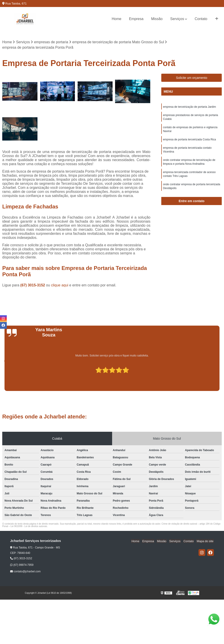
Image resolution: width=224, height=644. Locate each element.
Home (117, 19)
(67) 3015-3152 (33, 285)
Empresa (136, 19)
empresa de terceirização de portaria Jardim (189, 107)
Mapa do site (205, 541)
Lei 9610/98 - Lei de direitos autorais (29, 526)
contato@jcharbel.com (25, 572)
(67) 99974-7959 (22, 565)
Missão (157, 19)
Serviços (177, 19)
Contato (201, 19)
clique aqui (60, 285)
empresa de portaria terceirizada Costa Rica (189, 141)
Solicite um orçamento (192, 78)
